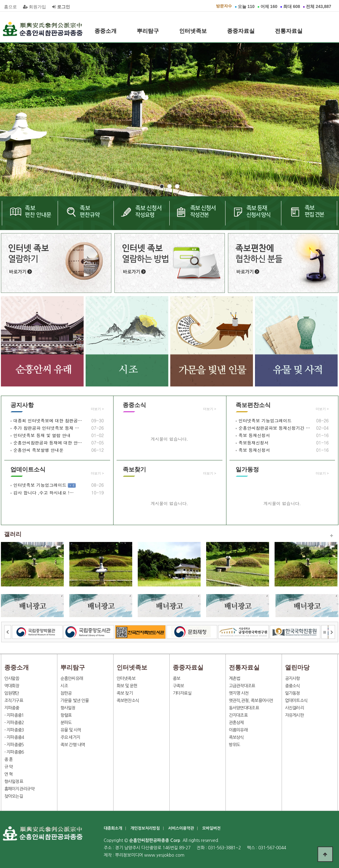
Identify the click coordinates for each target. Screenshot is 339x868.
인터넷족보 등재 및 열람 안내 (42, 435)
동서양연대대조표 (244, 708)
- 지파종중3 (14, 730)
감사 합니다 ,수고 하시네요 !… (44, 493)
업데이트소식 (28, 469)
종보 (177, 678)
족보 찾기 (125, 693)
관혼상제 (236, 723)
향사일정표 (14, 782)
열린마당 (106, 51)
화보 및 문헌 (127, 686)
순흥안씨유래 (72, 678)
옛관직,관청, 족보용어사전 (251, 701)
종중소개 (106, 31)
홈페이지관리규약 (19, 789)
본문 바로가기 (0, 0)
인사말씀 (12, 678)
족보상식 (236, 737)
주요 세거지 (70, 737)
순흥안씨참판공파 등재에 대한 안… (48, 443)
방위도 (235, 745)
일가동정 (247, 469)
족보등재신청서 (254, 443)
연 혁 (9, 774)
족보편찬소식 (253, 405)
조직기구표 (14, 701)
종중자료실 (241, 31)
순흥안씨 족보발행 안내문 (39, 450)
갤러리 (13, 534)
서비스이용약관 (181, 828)
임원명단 (12, 693)
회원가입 (35, 7)
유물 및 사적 (71, 730)
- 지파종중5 (14, 745)
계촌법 (235, 678)
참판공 (66, 693)
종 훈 (9, 759)
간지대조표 (238, 715)
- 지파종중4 (14, 737)
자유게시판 (295, 715)
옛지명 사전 (239, 693)
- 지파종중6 (14, 752)
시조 (64, 686)
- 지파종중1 (14, 715)
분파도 (66, 723)
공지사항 (22, 405)
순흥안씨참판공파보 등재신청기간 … (274, 428)
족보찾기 (134, 469)
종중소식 (134, 405)
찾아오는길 (14, 796)
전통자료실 (289, 31)
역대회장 (12, 686)
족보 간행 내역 (73, 745)
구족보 (178, 686)
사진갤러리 (295, 708)
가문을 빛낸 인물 (75, 701)
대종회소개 (113, 828)
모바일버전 (211, 828)
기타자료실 (182, 693)
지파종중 (12, 708)
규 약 (9, 767)
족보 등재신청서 (254, 435)
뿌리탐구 (148, 31)
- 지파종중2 (14, 723)
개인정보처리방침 (145, 828)
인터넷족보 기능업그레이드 (265, 421)
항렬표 (66, 715)
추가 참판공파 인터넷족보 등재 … (46, 428)
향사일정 (68, 708)
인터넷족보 (193, 31)
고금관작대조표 (242, 686)
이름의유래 (238, 730)
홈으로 (10, 7)
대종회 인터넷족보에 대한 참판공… (48, 421)
